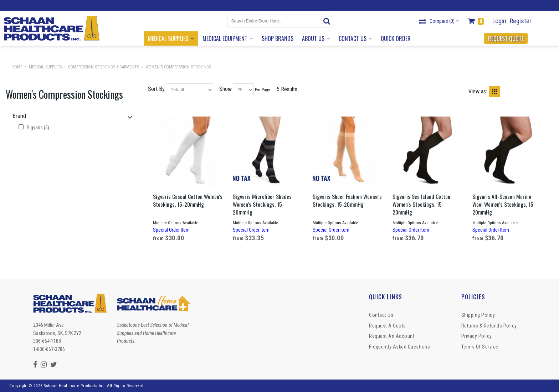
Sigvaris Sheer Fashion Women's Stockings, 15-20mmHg (347, 200)
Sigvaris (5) (34, 128)
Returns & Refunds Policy (489, 326)
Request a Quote (388, 326)
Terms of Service (480, 347)
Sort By (156, 89)
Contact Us (381, 315)
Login (499, 21)
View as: (478, 91)
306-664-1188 (47, 341)
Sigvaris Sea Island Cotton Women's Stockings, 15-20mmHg (421, 204)
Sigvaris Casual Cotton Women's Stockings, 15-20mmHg (188, 200)
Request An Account (392, 336)
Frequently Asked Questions (399, 347)
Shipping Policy (478, 315)
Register (521, 21)
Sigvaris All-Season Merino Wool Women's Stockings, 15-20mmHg (504, 204)
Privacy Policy (477, 336)
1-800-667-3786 (49, 349)
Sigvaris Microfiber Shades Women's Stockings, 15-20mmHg (262, 204)
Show (225, 89)
